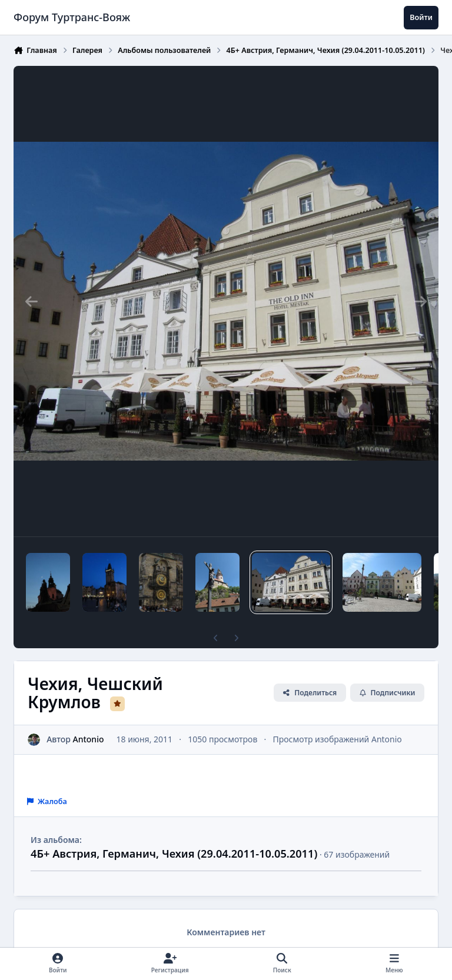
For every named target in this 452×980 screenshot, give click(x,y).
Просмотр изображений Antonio (338, 739)
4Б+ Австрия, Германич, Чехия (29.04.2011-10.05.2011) (174, 854)
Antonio (89, 739)
